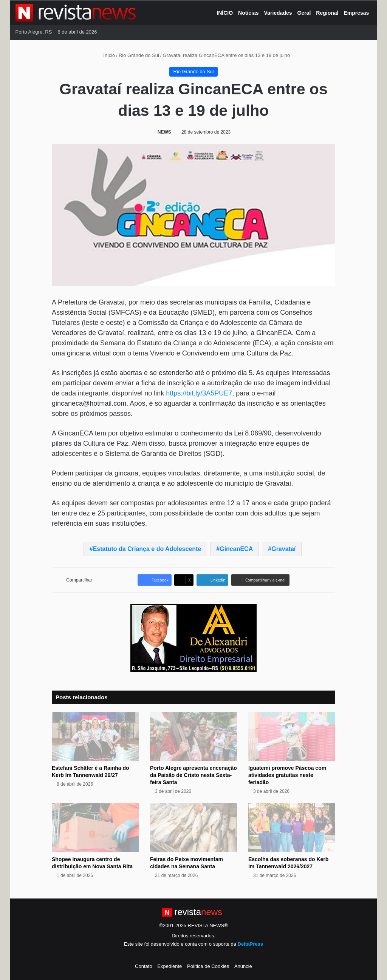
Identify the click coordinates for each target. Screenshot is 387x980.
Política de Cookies (208, 966)
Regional (327, 13)
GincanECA (236, 549)
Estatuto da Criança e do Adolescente (147, 549)
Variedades (278, 13)
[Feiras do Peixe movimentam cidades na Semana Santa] (193, 828)
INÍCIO (225, 13)
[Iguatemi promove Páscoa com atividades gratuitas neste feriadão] (292, 736)
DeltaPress (250, 944)
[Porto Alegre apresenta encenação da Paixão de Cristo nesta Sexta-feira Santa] (193, 736)
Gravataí (283, 549)
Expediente (170, 966)
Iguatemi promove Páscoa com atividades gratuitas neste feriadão (287, 775)
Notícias (248, 13)
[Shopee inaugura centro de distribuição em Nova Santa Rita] (95, 828)
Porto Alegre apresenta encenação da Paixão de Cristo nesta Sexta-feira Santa (193, 775)
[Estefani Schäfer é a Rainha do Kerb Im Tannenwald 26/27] (95, 736)
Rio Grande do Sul (139, 55)
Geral (304, 13)
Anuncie (243, 966)
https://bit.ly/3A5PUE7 (199, 393)
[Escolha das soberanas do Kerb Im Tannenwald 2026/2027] (292, 828)
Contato (144, 966)
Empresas (356, 13)
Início (106, 55)
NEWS (164, 132)
